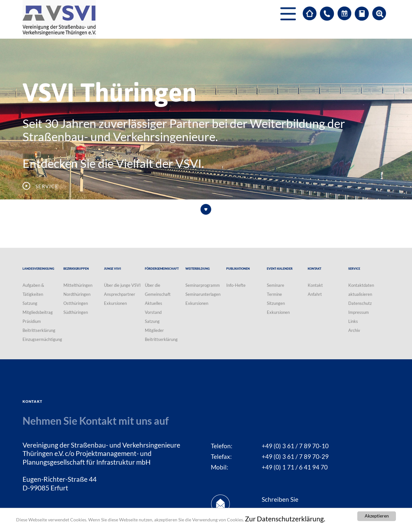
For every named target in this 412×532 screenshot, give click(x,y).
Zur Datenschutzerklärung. (285, 519)
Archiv (354, 330)
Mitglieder (154, 330)
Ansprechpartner (120, 294)
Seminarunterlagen (203, 294)
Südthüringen (76, 312)
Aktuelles (154, 303)
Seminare (276, 285)
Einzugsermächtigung (42, 339)
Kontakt (315, 285)
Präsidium (32, 321)
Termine (274, 294)
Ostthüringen (76, 303)
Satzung (30, 303)
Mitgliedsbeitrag (38, 312)
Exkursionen (115, 303)
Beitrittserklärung (39, 330)
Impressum (359, 312)
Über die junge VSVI (122, 285)
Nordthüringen (77, 294)
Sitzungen (276, 303)
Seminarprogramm (203, 285)
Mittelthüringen (78, 285)
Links (353, 321)
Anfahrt (315, 294)
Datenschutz (360, 303)
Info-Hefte (236, 285)
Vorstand (153, 312)
